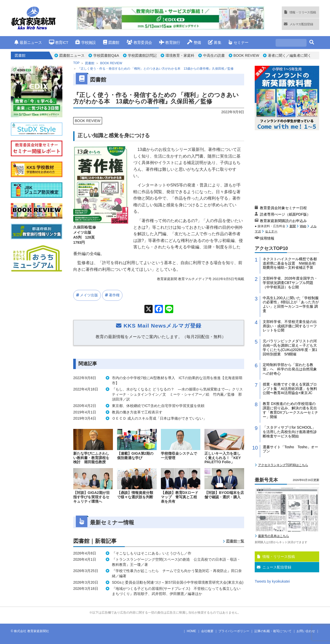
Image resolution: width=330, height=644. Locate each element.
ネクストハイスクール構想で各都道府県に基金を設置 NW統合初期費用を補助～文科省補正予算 (290, 263)
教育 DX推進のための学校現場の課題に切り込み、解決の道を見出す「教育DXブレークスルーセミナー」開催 (290, 410)
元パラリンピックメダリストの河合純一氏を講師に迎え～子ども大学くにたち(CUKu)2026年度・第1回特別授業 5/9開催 (290, 347)
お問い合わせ (306, 631)
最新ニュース (28, 42)
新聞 (293, 226)
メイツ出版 (89, 295)
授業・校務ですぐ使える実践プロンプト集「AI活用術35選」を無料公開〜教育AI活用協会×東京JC (290, 389)
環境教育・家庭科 (180, 55)
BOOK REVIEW (246, 55)
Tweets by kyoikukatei (272, 581)
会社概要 (207, 631)
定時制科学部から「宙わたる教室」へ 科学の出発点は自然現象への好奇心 (290, 369)
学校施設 (85, 42)
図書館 (111, 42)
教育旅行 (170, 42)
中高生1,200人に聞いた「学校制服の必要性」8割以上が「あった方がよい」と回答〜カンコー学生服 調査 (291, 304)
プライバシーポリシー (234, 631)
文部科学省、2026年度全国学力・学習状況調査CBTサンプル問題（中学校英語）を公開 (290, 283)
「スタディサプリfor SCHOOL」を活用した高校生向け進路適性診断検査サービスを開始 (290, 432)
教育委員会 (139, 42)
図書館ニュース (72, 55)
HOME (192, 631)
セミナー (238, 42)
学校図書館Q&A (106, 55)
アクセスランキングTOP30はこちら (283, 465)
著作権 (114, 295)
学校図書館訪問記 (142, 55)
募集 (215, 42)
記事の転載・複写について (273, 631)
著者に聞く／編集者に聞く (290, 55)
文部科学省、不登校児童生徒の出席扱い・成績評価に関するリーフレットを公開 (290, 326)
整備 (194, 42)
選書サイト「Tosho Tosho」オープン (290, 449)
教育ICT (59, 42)
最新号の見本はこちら (274, 536)
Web (303, 226)
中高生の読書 (214, 55)
